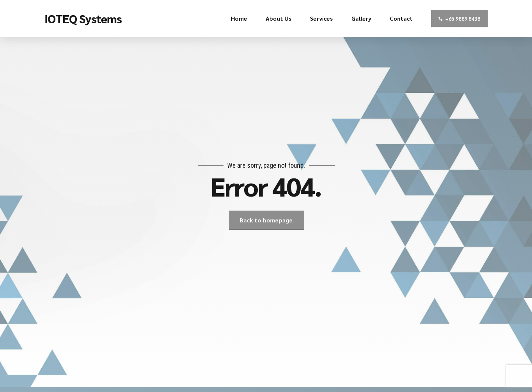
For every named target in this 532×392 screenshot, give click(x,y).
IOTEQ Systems (83, 18)
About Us (279, 18)
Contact (401, 18)
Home (239, 18)
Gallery (361, 18)
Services (321, 18)
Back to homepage (266, 220)
